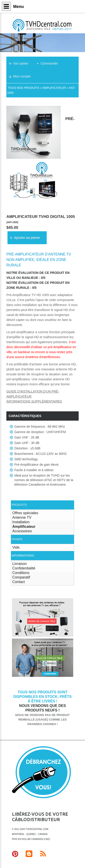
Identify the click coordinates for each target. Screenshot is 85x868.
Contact (18, 582)
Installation (21, 522)
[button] (21, 63)
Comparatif (21, 577)
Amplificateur (54, 88)
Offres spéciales (25, 513)
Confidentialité (24, 568)
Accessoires (22, 531)
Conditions (21, 573)
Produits (19, 505)
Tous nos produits (24, 88)
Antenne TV (22, 517)
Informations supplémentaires (34, 401)
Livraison (19, 564)
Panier (17, 539)
